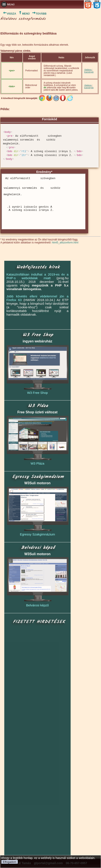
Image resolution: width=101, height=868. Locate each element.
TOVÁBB (39, 14)
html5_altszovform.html (65, 243)
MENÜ (24, 14)
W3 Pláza (37, 463)
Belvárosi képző (37, 605)
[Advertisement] (38, 740)
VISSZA (8, 14)
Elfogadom (10, 862)
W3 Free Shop (38, 393)
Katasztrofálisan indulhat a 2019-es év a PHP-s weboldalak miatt (37, 276)
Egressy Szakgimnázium (37, 534)
